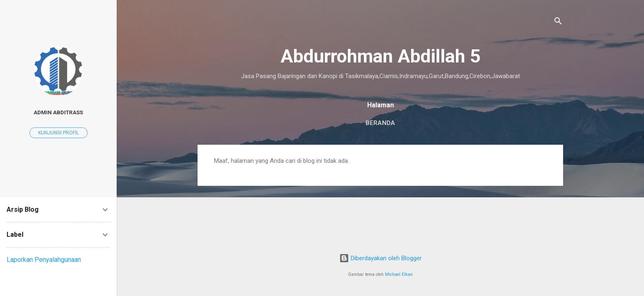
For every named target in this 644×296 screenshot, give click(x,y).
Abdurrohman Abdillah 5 (381, 56)
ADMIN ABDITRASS (58, 112)
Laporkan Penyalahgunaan (44, 260)
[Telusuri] (558, 22)
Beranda (380, 123)
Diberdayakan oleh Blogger (381, 258)
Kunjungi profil (59, 133)
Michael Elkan (399, 274)
